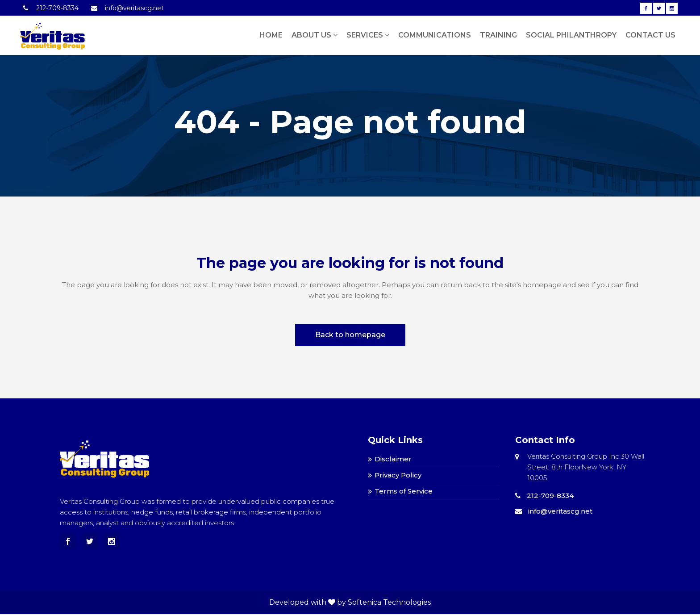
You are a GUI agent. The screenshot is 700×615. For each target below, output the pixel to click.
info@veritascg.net (134, 8)
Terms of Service (404, 491)
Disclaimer (393, 459)
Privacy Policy (398, 475)
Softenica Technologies (389, 602)
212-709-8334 (57, 8)
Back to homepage (350, 335)
